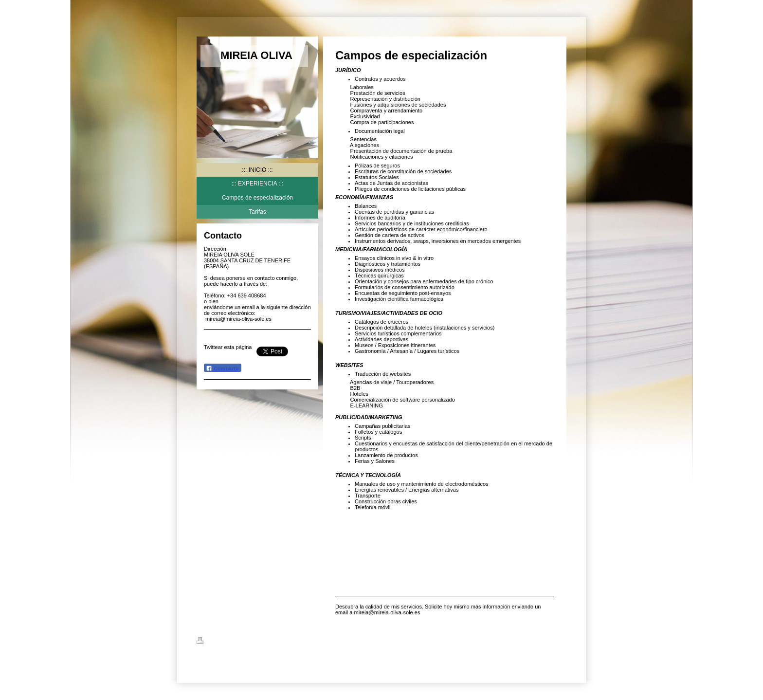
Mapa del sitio (284, 642)
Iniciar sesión (549, 641)
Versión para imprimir (230, 642)
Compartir (223, 368)
